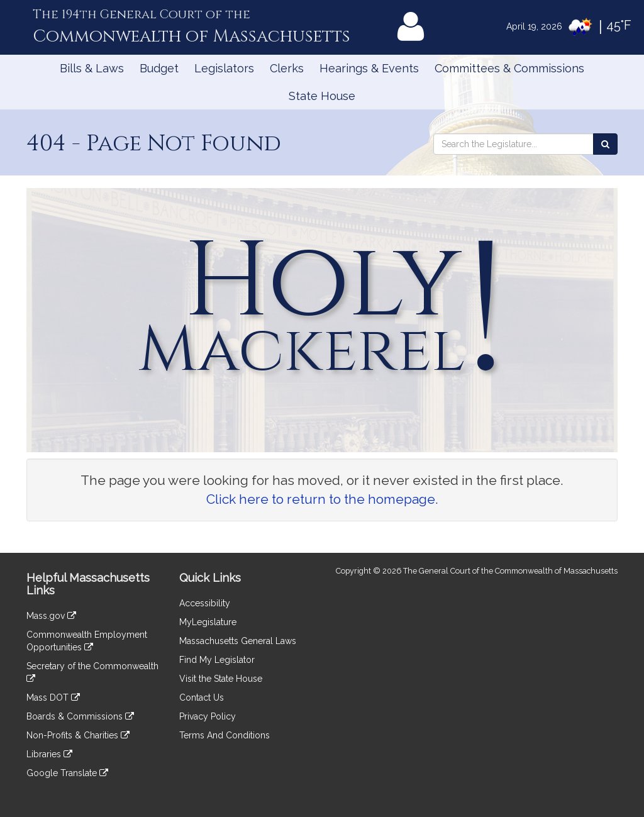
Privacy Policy (208, 716)
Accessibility (205, 603)
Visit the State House (221, 679)
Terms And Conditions (225, 735)
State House (322, 96)
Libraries (49, 754)
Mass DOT (53, 698)
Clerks (287, 68)
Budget (159, 68)
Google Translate (67, 773)
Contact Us (202, 698)
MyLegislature (208, 622)
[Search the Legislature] (605, 144)
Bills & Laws (92, 68)
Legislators (224, 68)
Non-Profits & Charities (78, 735)
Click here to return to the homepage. (322, 499)
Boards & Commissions (80, 716)
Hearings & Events (369, 68)
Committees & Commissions (509, 68)
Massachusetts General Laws (238, 641)
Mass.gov (51, 616)
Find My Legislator (217, 660)
